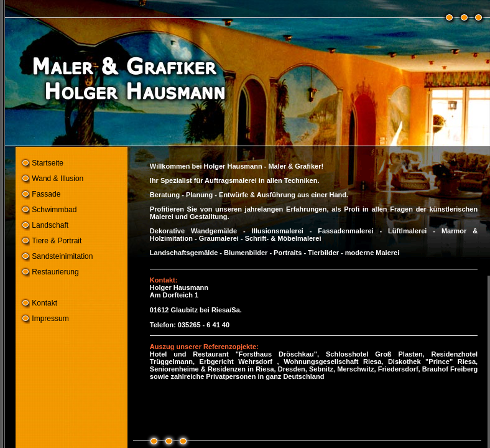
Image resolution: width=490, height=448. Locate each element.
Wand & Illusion (58, 179)
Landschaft (50, 225)
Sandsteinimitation (62, 256)
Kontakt (44, 303)
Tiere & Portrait (57, 241)
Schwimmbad (54, 210)
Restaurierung (55, 272)
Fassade (46, 194)
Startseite (48, 163)
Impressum (50, 319)
